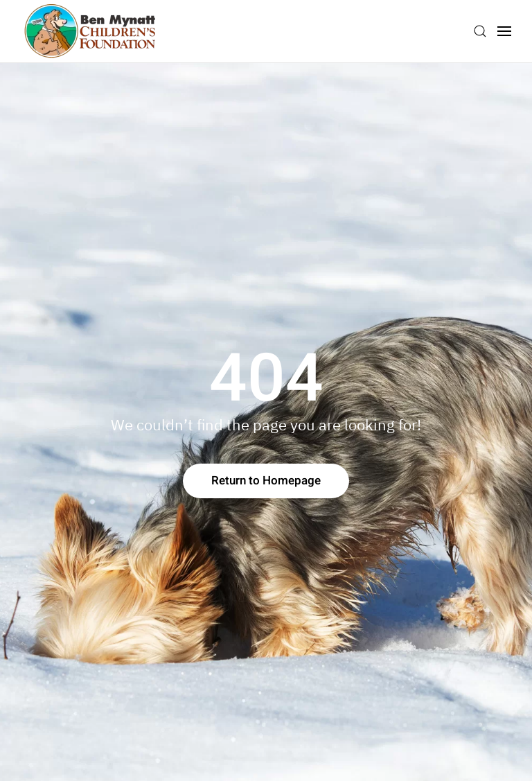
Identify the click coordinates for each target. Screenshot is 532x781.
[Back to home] (90, 31)
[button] (480, 31)
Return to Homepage (266, 481)
